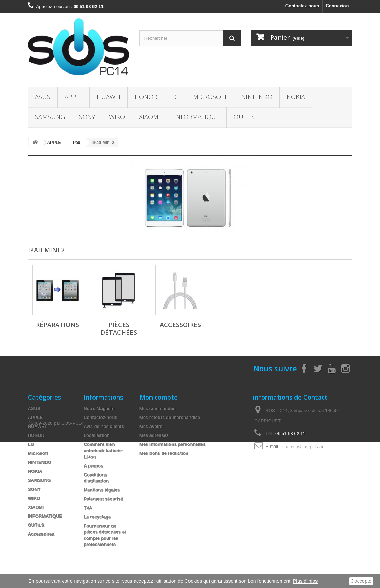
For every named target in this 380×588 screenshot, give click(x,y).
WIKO (117, 117)
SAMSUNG (50, 117)
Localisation (97, 435)
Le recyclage (97, 517)
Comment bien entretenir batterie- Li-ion (103, 450)
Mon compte (159, 397)
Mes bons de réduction (164, 453)
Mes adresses (154, 435)
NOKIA (296, 97)
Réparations (57, 325)
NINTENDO (257, 97)
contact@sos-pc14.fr (303, 446)
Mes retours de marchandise (170, 417)
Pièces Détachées (119, 329)
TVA (88, 508)
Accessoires (180, 325)
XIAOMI (150, 117)
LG (175, 97)
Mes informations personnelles (172, 444)
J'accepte (361, 581)
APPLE (74, 97)
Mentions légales (102, 490)
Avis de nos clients (104, 426)
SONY (87, 117)
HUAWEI (109, 97)
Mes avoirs (151, 426)
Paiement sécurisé (103, 499)
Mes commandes (158, 408)
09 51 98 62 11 (290, 434)
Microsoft (210, 97)
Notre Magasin (99, 408)
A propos (93, 466)
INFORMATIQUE (197, 117)
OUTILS (244, 117)
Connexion (337, 6)
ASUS (43, 97)
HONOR (146, 97)
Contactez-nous (302, 6)
